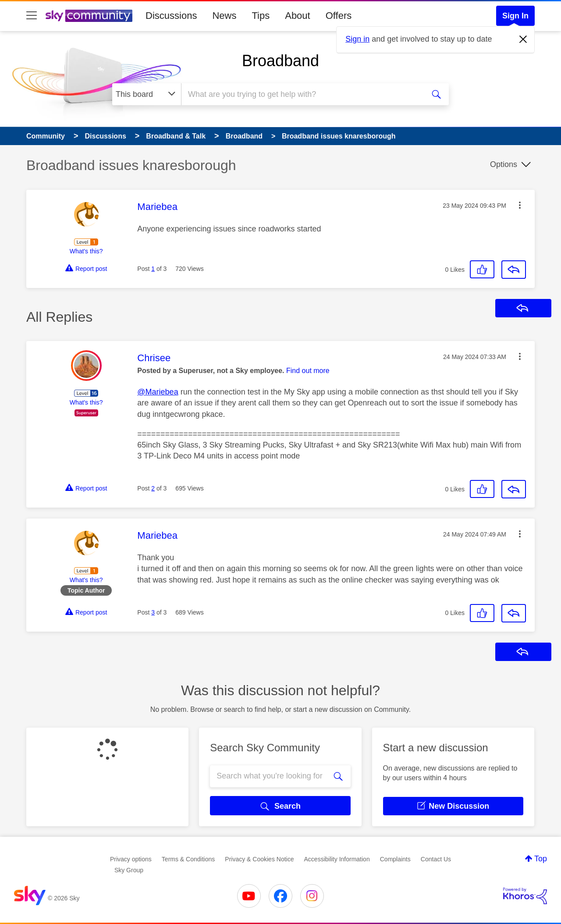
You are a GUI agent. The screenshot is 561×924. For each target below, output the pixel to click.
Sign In (515, 16)
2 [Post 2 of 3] (153, 488)
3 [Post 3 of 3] (153, 612)
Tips (261, 16)
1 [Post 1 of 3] (153, 269)
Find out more (308, 371)
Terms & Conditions (188, 859)
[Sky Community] (89, 16)
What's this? (86, 251)
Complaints (395, 859)
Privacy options (131, 859)
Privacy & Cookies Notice (259, 859)
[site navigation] (32, 16)
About (298, 16)
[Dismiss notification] (523, 39)
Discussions (171, 16)
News (224, 16)
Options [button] (504, 164)
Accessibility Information (337, 859)
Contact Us (436, 859)
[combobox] (302, 94)
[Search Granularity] (147, 94)
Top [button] (541, 859)
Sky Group (129, 870)
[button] (520, 205)
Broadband (280, 61)
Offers (339, 16)
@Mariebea (158, 392)
